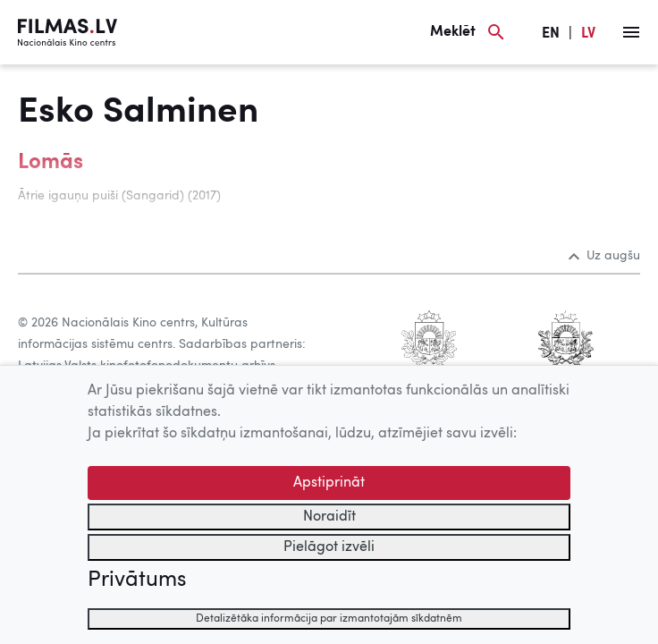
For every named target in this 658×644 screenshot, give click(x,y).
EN (551, 34)
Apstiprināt (329, 483)
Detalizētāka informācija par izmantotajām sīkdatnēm (329, 619)
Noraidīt (329, 517)
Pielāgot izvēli (329, 547)
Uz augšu (604, 256)
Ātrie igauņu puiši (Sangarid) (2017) (119, 196)
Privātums (137, 580)
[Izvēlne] (631, 32)
